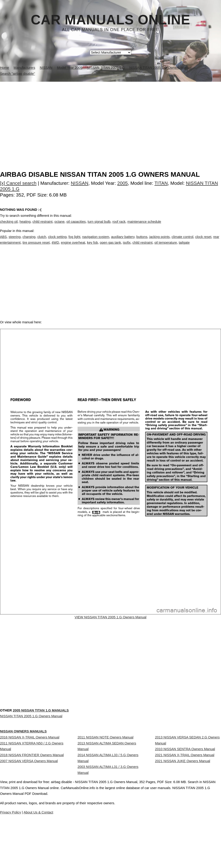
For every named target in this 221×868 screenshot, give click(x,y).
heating (25, 226)
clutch (42, 241)
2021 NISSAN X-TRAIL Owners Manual (185, 781)
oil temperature (166, 247)
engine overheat (73, 247)
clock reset (203, 241)
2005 (122, 183)
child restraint (42, 226)
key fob (92, 247)
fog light (74, 241)
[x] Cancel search (18, 183)
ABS (3, 241)
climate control (182, 241)
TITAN (161, 183)
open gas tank (110, 247)
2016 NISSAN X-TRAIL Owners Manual (30, 755)
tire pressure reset (36, 247)
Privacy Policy (92, 851)
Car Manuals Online (111, 20)
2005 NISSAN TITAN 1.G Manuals (41, 729)
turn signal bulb (99, 226)
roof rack (119, 226)
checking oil (9, 226)
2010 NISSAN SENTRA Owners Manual (185, 771)
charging (29, 241)
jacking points (159, 241)
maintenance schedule (144, 226)
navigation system (96, 241)
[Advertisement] (110, 116)
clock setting (57, 241)
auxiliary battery (123, 241)
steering (15, 241)
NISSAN (80, 183)
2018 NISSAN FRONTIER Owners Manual (32, 781)
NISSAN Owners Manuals (23, 749)
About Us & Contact (124, 851)
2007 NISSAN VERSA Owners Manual (29, 791)
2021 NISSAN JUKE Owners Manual (183, 791)
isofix (127, 247)
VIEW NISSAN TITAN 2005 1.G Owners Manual (111, 633)
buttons (142, 241)
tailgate (184, 247)
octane (59, 226)
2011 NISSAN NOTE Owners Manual (106, 755)
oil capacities (76, 226)
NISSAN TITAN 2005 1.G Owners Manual (31, 735)
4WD (55, 247)
